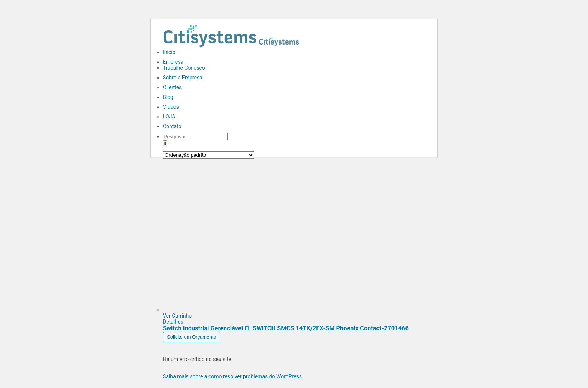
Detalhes (173, 322)
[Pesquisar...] (195, 137)
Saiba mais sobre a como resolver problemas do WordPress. (233, 376)
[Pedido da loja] (208, 155)
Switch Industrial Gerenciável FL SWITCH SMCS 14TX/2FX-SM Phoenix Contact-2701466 (286, 328)
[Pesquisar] (165, 144)
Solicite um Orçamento (192, 337)
